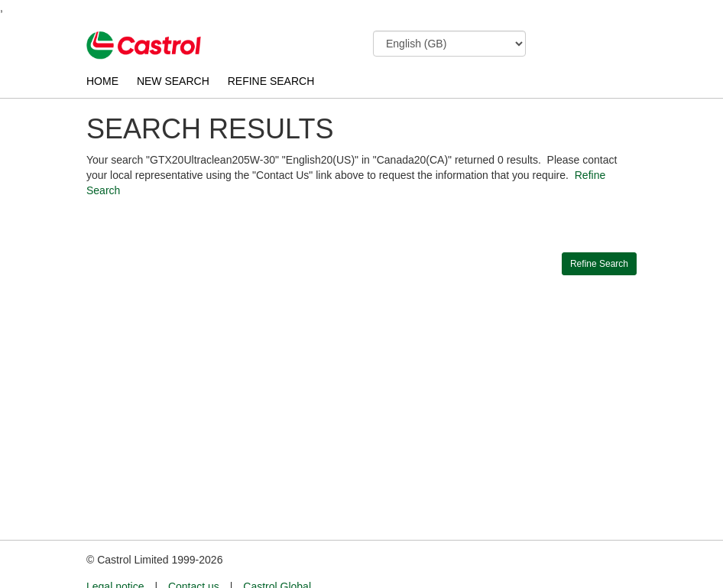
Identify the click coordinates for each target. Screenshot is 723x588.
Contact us (194, 558)
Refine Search (599, 264)
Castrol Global (277, 558)
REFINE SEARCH (271, 81)
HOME (102, 81)
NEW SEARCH (173, 81)
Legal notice (115, 558)
